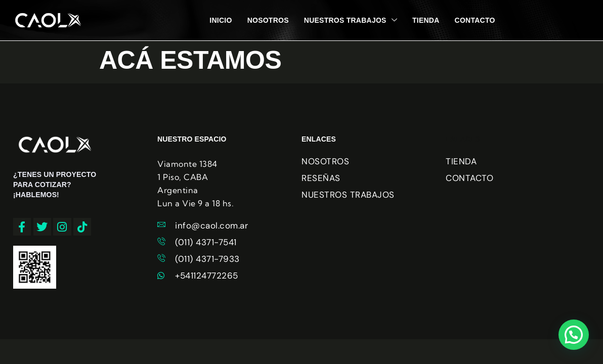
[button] (574, 335)
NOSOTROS (268, 20)
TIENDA (426, 20)
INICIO (221, 20)
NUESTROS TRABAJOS (351, 20)
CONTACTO (475, 20)
